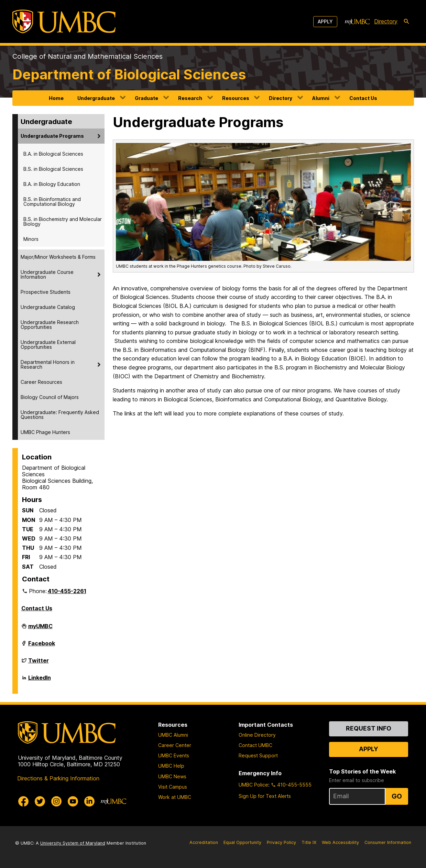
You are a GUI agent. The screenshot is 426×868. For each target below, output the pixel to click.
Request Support (258, 755)
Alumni (321, 98)
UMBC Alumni (173, 735)
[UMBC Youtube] (73, 801)
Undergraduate (96, 98)
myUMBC (40, 629)
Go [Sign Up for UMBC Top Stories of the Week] (397, 796)
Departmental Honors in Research (48, 364)
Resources (236, 98)
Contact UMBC (255, 745)
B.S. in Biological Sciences (53, 169)
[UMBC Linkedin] (89, 801)
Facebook (42, 646)
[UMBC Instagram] (56, 801)
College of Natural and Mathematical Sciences (88, 56)
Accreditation (204, 842)
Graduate (146, 98)
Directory (281, 98)
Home (56, 98)
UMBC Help (171, 766)
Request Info (369, 728)
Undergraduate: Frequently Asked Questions (60, 415)
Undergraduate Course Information (47, 274)
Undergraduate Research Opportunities (50, 325)
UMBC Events (174, 755)
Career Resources (41, 382)
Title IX (309, 842)
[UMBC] (64, 21)
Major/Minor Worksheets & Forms (58, 257)
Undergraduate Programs (52, 136)
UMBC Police (253, 785)
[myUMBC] (357, 22)
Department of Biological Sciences (129, 74)
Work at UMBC (175, 797)
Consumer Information (388, 842)
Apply (325, 21)
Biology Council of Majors (50, 397)
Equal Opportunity (242, 842)
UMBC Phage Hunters (45, 432)
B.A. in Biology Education (52, 184)
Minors (31, 239)
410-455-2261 (67, 591)
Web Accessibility (340, 842)
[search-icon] (406, 22)
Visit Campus (173, 787)
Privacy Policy (281, 842)
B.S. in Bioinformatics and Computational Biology (52, 202)
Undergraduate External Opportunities (48, 344)
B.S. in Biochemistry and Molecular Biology (63, 221)
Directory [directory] (386, 21)
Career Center (175, 745)
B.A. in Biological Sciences (53, 154)
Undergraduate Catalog (48, 307)
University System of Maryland (73, 843)
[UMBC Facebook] (23, 801)
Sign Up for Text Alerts (265, 796)
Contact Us (363, 98)
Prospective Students (46, 292)
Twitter (39, 663)
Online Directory (257, 735)
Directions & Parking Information (58, 778)
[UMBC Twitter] (40, 801)
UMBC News (172, 776)
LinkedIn (40, 680)
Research (190, 98)
